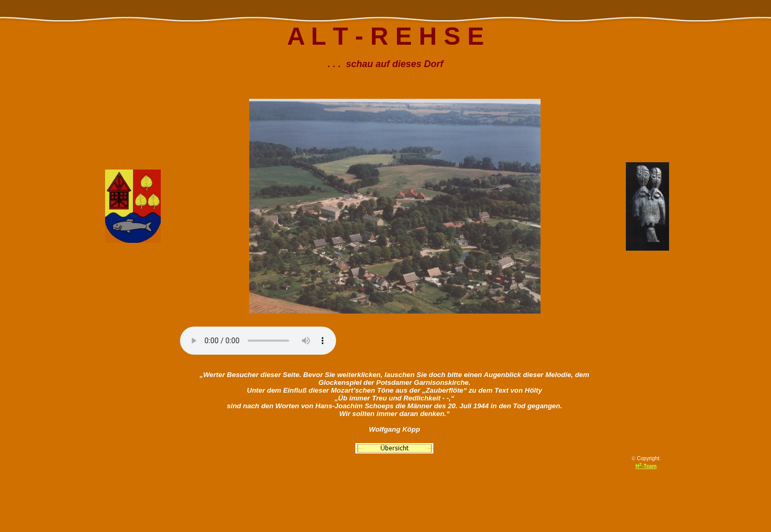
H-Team (646, 466)
